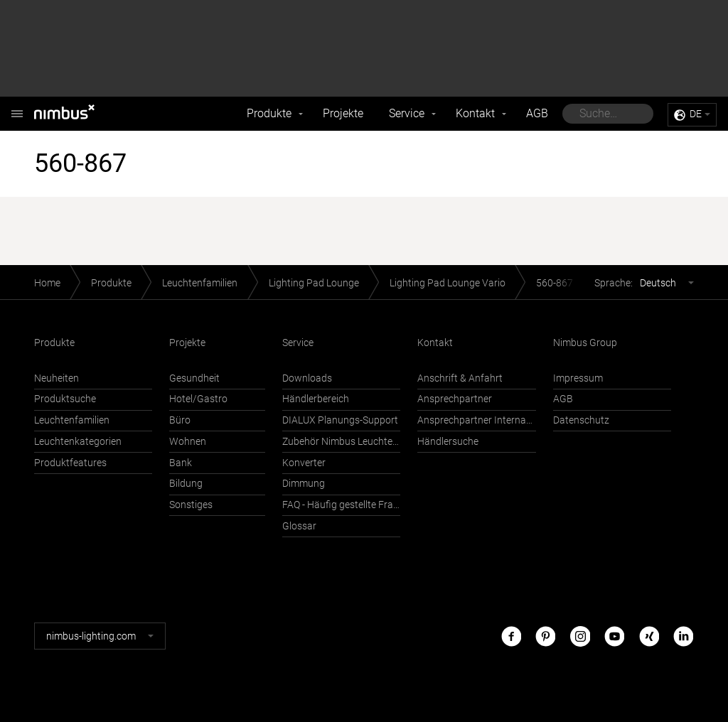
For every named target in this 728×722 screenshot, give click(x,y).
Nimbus (17, 106)
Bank (181, 463)
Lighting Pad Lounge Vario (448, 283)
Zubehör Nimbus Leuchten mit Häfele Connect (341, 442)
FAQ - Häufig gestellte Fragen (341, 505)
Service (407, 113)
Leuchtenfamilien (200, 283)
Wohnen (188, 442)
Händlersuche (448, 442)
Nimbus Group (585, 343)
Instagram (580, 636)
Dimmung (304, 484)
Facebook (511, 636)
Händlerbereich (316, 399)
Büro (180, 420)
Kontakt (475, 113)
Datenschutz (581, 420)
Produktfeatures (70, 463)
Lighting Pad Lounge (314, 283)
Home (47, 283)
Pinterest (545, 636)
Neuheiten (57, 378)
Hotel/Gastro (198, 399)
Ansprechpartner (455, 399)
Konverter (304, 463)
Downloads (307, 378)
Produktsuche (65, 399)
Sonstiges (191, 505)
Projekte (343, 113)
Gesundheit (194, 378)
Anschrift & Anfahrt (460, 378)
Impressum (578, 378)
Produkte (269, 113)
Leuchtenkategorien (78, 442)
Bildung (186, 484)
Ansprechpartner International (476, 420)
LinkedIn (683, 636)
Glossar (299, 526)
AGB (537, 113)
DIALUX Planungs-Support (340, 420)
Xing (649, 636)
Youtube (614, 636)
